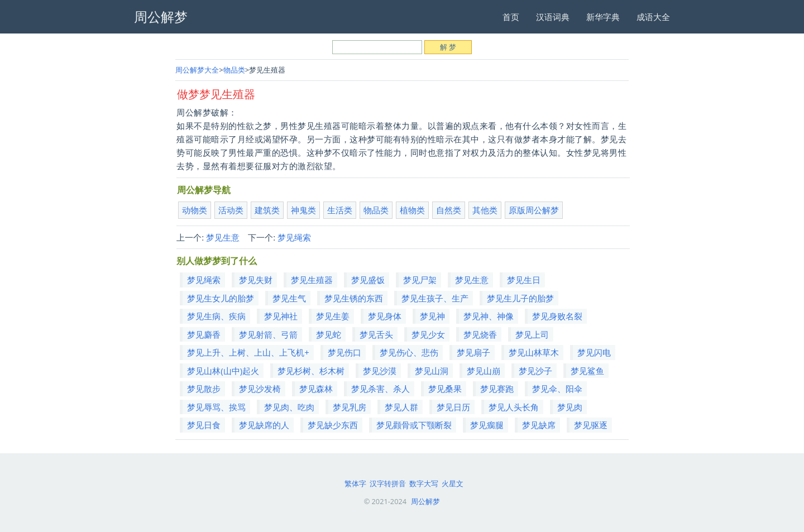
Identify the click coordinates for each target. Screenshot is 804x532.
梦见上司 (532, 334)
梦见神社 (281, 316)
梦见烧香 (480, 334)
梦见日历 (453, 407)
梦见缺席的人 (264, 425)
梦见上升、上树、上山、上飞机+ (248, 352)
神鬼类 (303, 210)
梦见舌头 (376, 334)
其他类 (485, 210)
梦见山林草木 (534, 352)
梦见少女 (428, 334)
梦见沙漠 (380, 371)
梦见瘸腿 (487, 425)
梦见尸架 (420, 280)
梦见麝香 (204, 334)
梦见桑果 (445, 389)
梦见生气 (289, 298)
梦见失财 (256, 280)
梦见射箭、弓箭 (268, 334)
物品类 (234, 70)
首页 (511, 17)
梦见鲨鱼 (587, 371)
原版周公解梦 (534, 210)
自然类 (449, 210)
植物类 (412, 210)
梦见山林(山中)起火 (223, 371)
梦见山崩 (484, 371)
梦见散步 (204, 389)
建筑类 (267, 210)
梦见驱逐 (591, 425)
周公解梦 (425, 501)
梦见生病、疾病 (216, 316)
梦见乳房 (350, 407)
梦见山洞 (432, 371)
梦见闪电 (594, 352)
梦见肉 (570, 407)
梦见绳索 (294, 237)
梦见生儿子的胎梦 (520, 298)
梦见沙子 (535, 371)
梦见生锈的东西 (354, 298)
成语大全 (653, 17)
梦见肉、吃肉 (289, 407)
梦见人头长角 (514, 407)
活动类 (231, 210)
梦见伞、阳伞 (557, 389)
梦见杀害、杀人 (381, 389)
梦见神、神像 (489, 316)
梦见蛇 (329, 334)
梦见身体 (385, 316)
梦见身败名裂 (557, 316)
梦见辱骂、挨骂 (216, 407)
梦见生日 (524, 280)
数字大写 (424, 483)
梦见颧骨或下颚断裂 (414, 425)
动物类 (195, 210)
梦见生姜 (333, 316)
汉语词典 (553, 17)
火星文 (453, 483)
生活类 (340, 210)
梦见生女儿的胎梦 (221, 298)
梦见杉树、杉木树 (311, 371)
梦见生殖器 (312, 280)
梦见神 (432, 316)
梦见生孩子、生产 (435, 298)
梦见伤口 (344, 352)
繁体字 (355, 483)
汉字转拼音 (388, 483)
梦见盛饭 (368, 280)
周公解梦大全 (197, 70)
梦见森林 (316, 389)
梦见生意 (223, 237)
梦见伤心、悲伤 (409, 352)
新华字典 (603, 17)
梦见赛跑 (497, 389)
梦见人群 (401, 407)
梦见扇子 (473, 352)
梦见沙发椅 (260, 389)
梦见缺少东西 (333, 425)
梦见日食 (204, 425)
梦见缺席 (539, 425)
